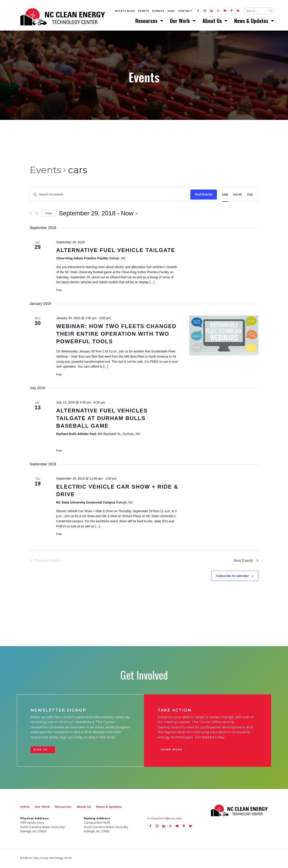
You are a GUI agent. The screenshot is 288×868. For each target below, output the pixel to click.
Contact (185, 11)
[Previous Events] (31, 215)
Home (25, 808)
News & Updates (252, 21)
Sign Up (41, 751)
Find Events (204, 196)
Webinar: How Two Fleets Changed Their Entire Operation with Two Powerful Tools (116, 335)
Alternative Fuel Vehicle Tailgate (116, 251)
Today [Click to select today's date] (48, 215)
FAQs (171, 11)
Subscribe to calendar (232, 577)
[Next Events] (37, 215)
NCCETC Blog (125, 11)
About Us (213, 21)
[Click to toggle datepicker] (98, 215)
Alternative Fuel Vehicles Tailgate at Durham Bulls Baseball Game (102, 419)
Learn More (171, 751)
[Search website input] (255, 11)
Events (144, 11)
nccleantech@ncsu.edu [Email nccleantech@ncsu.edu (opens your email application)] (165, 820)
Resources (147, 21)
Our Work (181, 21)
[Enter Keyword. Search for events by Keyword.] (110, 196)
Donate (158, 11)
